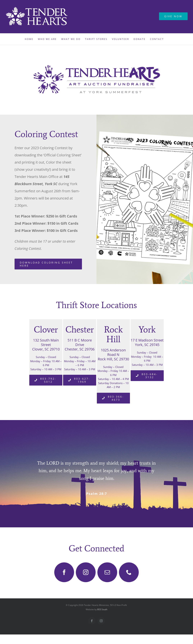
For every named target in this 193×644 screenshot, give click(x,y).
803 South (102, 609)
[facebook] (64, 572)
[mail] (107, 572)
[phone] (129, 572)
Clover (46, 329)
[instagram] (86, 572)
